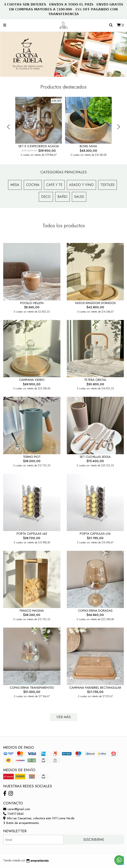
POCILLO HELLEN (32, 303)
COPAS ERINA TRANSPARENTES (32, 688)
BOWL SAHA (88, 146)
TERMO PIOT (32, 457)
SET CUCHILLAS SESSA (95, 457)
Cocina (33, 185)
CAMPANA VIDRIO (32, 380)
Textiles (107, 185)
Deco (46, 197)
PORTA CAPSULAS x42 (32, 534)
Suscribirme (94, 840)
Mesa (15, 185)
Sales (79, 197)
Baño (62, 197)
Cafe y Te (54, 185)
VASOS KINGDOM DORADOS (95, 303)
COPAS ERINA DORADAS (95, 611)
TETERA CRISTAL (95, 380)
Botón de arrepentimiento (21, 823)
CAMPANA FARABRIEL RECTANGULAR (95, 688)
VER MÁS (64, 717)
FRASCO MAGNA (32, 611)
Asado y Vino (81, 185)
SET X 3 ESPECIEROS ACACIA (38, 146)
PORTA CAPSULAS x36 (95, 534)
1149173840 (13, 814)
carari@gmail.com (17, 809)
